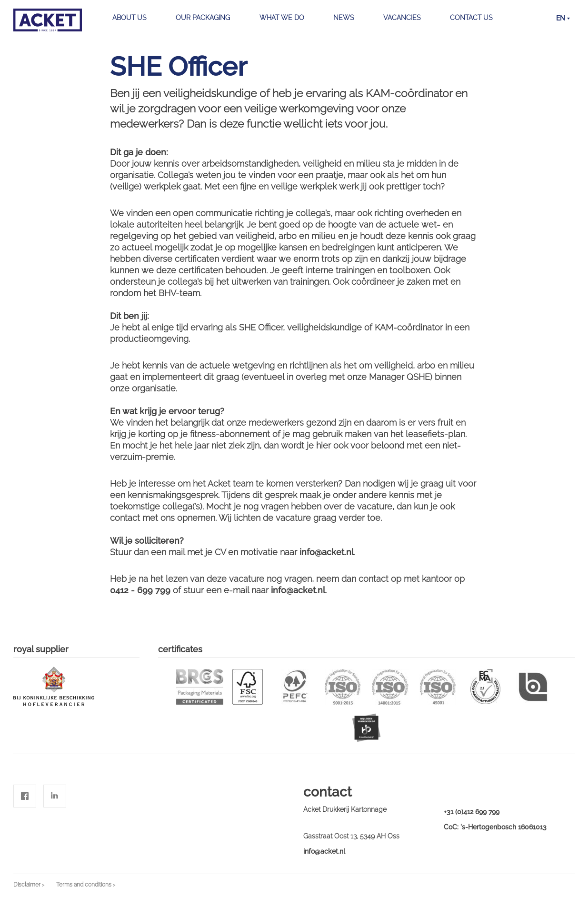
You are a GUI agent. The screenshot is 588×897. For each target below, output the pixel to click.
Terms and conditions (84, 885)
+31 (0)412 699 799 (472, 812)
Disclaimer (27, 885)
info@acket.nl (324, 851)
